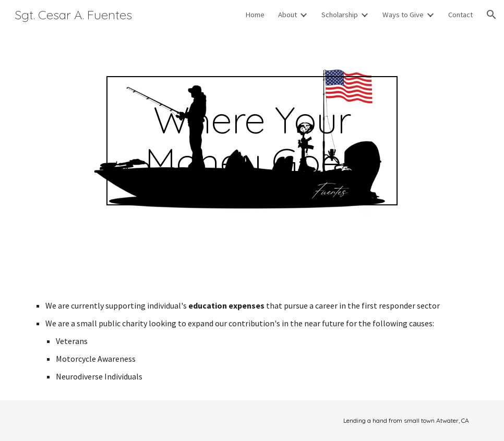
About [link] (287, 15)
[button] (491, 15)
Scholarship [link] (340, 15)
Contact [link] (460, 15)
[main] (252, 141)
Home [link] (255, 15)
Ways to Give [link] (403, 15)
